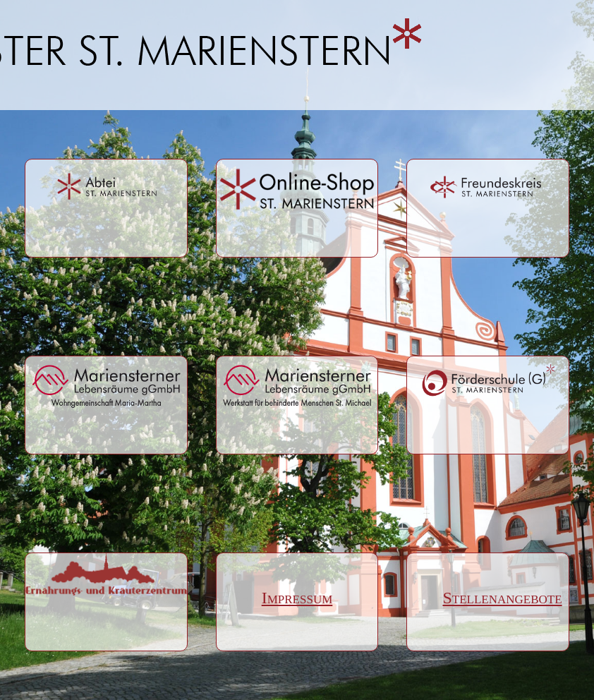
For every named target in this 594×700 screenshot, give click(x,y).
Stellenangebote (488, 598)
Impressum (297, 598)
